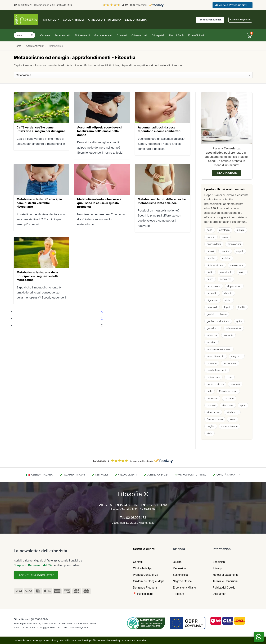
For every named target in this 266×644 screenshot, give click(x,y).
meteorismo (213, 377)
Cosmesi (122, 35)
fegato (228, 307)
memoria (212, 363)
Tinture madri (82, 35)
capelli (240, 251)
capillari (211, 258)
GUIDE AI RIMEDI (74, 20)
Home (18, 46)
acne (210, 230)
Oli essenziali (139, 35)
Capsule (45, 35)
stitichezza (232, 412)
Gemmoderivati (103, 35)
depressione (214, 286)
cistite (210, 272)
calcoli (210, 251)
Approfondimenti (35, 46)
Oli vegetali (158, 35)
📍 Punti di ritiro (143, 594)
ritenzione (228, 405)
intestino (212, 342)
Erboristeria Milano (184, 588)
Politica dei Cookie (224, 588)
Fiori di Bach (176, 35)
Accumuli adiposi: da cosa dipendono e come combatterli (160, 129)
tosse (233, 419)
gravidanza (213, 328)
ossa (229, 377)
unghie (211, 426)
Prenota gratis (227, 173)
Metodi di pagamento (226, 575)
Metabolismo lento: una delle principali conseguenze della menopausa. (38, 276)
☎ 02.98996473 (23, 5)
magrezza (237, 356)
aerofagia (224, 230)
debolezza (226, 279)
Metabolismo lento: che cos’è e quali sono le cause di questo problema (99, 203)
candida (225, 251)
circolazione (237, 265)
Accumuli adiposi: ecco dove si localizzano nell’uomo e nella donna (99, 131)
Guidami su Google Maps (149, 581)
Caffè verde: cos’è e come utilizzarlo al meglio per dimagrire (41, 129)
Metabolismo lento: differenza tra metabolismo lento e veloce (162, 201)
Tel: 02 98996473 (133, 518)
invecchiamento (216, 356)
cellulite (226, 258)
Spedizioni (219, 562)
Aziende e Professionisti (232, 5)
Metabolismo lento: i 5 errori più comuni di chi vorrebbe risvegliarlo (39, 203)
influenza (212, 335)
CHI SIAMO (51, 20)
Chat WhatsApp (143, 568)
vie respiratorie (229, 426)
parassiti (235, 384)
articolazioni (234, 244)
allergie (241, 230)
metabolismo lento (217, 370)
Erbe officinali (196, 35)
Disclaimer (219, 594)
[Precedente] (102, 312)
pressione (212, 398)
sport (243, 405)
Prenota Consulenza (146, 575)
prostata (229, 398)
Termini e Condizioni (225, 581)
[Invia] (32, 35)
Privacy (217, 568)
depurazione (234, 286)
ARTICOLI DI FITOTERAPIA (105, 20)
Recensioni (180, 568)
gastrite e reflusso (217, 314)
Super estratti (62, 35)
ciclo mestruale (215, 265)
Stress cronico (215, 419)
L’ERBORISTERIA (136, 20)
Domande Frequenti (145, 588)
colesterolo (226, 272)
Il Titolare (179, 594)
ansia (225, 237)
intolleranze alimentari (219, 349)
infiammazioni (234, 328)
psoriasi (211, 405)
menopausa (230, 363)
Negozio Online (182, 581)
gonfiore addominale (218, 321)
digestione (213, 300)
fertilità (242, 307)
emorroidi (212, 307)
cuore (210, 279)
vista (210, 433)
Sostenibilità (180, 575)
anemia (211, 237)
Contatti (138, 562)
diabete (228, 293)
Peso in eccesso (228, 391)
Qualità (177, 562)
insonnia (228, 335)
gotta (239, 321)
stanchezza (213, 412)
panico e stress (215, 384)
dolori (228, 300)
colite (242, 272)
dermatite (212, 293)
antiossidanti (214, 244)
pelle (210, 391)
